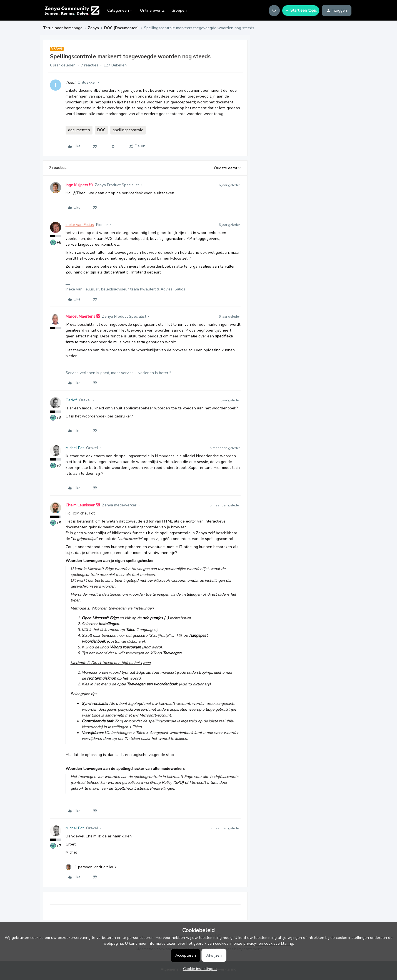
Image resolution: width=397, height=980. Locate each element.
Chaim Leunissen (80, 505)
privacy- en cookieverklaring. (269, 943)
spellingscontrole (128, 130)
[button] (301, 11)
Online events (152, 10)
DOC (101, 130)
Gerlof (71, 400)
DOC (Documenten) (121, 28)
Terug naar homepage (63, 28)
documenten (79, 130)
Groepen (179, 10)
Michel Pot (75, 448)
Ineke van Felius (80, 225)
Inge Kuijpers (77, 185)
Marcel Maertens (80, 316)
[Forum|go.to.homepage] (72, 11)
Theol (70, 82)
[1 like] (91, 867)
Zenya (93, 28)
